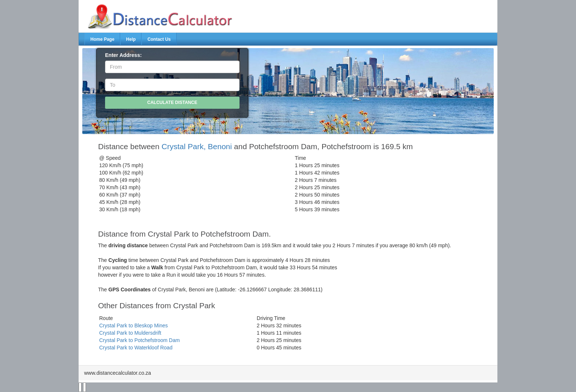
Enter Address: (123, 55)
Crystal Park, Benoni (197, 146)
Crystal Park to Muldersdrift (130, 333)
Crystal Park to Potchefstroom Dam (139, 340)
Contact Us (159, 39)
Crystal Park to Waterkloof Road (136, 348)
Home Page (102, 39)
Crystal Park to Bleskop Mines (134, 326)
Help (131, 39)
